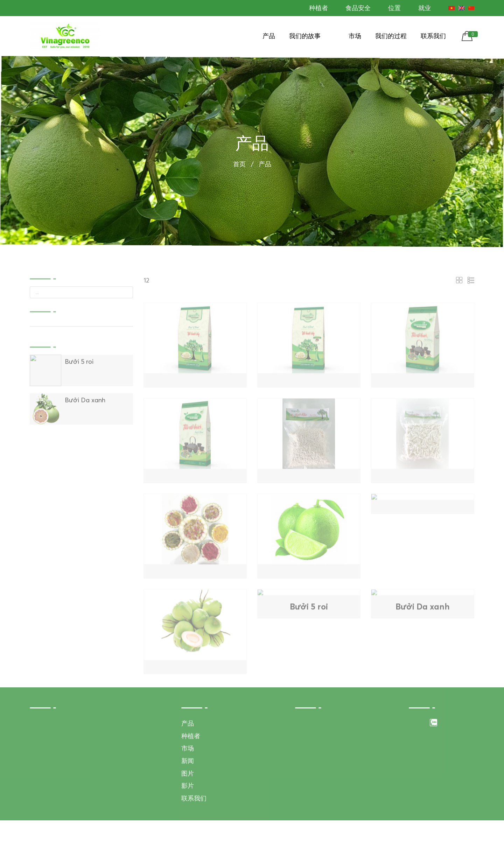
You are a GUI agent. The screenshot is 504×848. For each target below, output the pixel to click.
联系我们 (433, 36)
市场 (355, 36)
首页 (239, 165)
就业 (425, 8)
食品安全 (358, 8)
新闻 (188, 788)
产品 (269, 36)
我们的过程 (391, 36)
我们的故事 (305, 36)
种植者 (318, 8)
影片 (188, 813)
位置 (394, 8)
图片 (188, 800)
